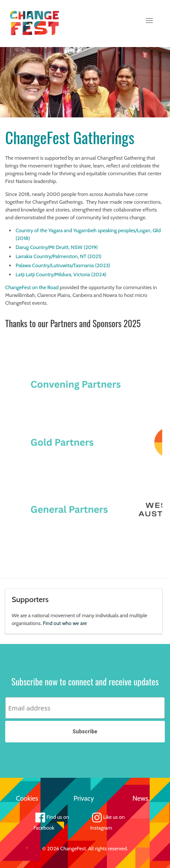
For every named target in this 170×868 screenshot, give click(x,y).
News (140, 798)
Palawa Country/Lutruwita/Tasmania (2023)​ (63, 265)
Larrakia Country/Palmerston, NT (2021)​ (59, 256)
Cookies (27, 798)
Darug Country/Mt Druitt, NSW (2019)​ (57, 247)
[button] (149, 21)
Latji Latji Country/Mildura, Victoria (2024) (61, 274)
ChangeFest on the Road (32, 287)
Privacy (84, 798)
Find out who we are (65, 623)
